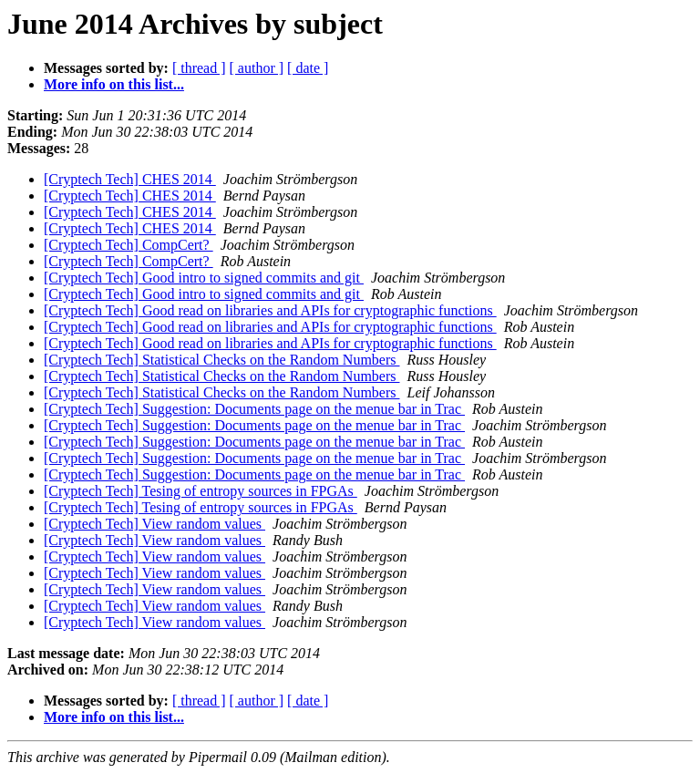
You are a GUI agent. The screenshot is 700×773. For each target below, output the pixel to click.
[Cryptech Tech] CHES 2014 (130, 179)
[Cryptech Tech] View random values (154, 524)
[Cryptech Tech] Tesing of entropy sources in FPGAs (201, 491)
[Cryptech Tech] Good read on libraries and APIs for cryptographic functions (270, 310)
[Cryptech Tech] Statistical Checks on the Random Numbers (222, 360)
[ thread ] (199, 68)
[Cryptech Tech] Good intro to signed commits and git (204, 278)
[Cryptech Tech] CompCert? (129, 245)
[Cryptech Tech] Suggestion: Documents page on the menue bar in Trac (254, 409)
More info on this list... (114, 84)
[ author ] (257, 68)
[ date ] (308, 68)
